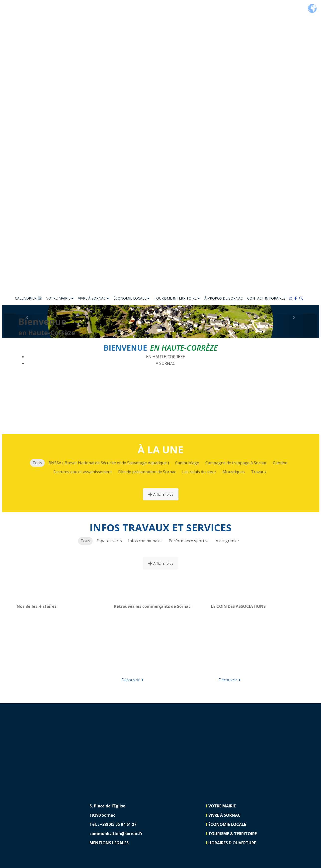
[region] (63, 642)
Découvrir (132, 680)
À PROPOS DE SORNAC (224, 298)
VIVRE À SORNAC (93, 298)
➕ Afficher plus (161, 494)
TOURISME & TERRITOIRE (177, 298)
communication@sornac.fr (116, 834)
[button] (27, 326)
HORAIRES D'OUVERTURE (232, 843)
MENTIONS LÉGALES (109, 843)
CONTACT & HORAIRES (266, 298)
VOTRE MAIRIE (60, 298)
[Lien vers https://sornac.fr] (160, 146)
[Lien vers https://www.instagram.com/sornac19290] (292, 825)
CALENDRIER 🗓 (28, 298)
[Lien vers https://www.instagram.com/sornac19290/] (292, 298)
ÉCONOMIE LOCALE (131, 298)
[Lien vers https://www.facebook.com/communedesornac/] (297, 298)
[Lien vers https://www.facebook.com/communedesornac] (292, 809)
